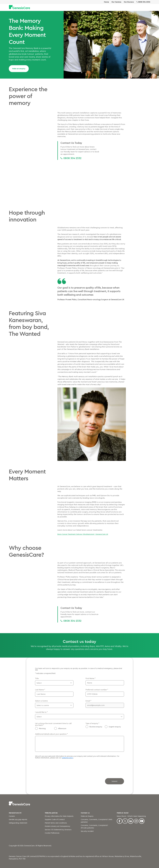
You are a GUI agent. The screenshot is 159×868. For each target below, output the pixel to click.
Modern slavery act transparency (57, 826)
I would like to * (41, 712)
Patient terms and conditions (56, 823)
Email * (88, 701)
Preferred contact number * (97, 690)
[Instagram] (136, 821)
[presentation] (52, 766)
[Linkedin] (131, 821)
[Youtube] (142, 821)
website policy (67, 758)
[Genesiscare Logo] (19, 7)
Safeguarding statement (18, 823)
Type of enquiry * (92, 723)
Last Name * (40, 690)
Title (37, 678)
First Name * (90, 678)
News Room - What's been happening (131, 816)
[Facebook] (120, 821)
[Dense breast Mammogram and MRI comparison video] (92, 183)
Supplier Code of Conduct (55, 819)
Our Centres (116, 2)
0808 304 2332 (144, 2)
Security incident (87, 831)
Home (106, 2)
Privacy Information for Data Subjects (59, 816)
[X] (125, 821)
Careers (12, 816)
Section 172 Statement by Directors (58, 830)
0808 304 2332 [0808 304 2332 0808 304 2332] (72, 158)
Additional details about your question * (51, 734)
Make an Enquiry (87, 816)
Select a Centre (41, 701)
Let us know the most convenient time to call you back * (53, 724)
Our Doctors (129, 2)
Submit (115, 781)
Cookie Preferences (52, 833)
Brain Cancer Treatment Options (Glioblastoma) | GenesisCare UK (83, 534)
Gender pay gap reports (18, 819)
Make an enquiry (19, 69)
